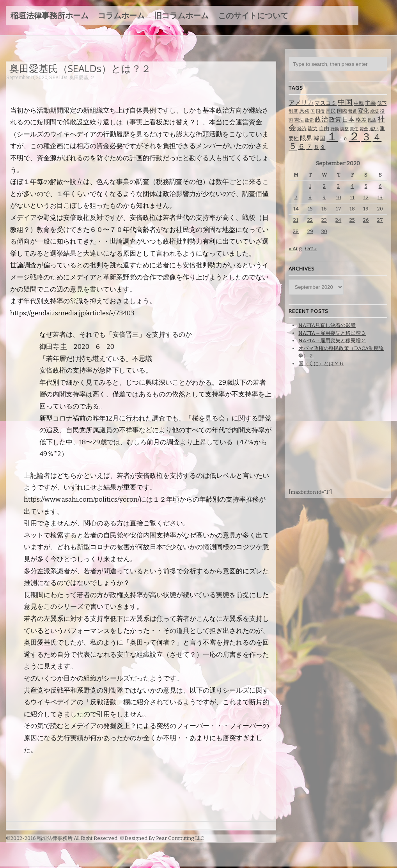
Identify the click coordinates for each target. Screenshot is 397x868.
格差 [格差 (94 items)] (361, 120)
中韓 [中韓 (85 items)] (359, 103)
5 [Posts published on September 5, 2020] (366, 186)
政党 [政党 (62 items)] (309, 120)
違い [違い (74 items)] (374, 129)
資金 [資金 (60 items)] (364, 129)
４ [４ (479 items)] (377, 137)
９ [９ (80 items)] (323, 147)
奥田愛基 (79, 78)
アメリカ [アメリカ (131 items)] (301, 103)
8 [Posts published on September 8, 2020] (310, 197)
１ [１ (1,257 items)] (332, 137)
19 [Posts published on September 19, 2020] (366, 209)
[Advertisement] (148, 89)
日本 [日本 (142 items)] (348, 119)
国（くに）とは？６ (321, 363)
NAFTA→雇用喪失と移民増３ (332, 333)
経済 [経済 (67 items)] (302, 129)
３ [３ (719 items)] (366, 137)
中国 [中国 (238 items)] (345, 102)
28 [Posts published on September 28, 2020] (296, 231)
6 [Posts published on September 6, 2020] (380, 186)
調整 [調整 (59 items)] (344, 129)
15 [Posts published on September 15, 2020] (310, 209)
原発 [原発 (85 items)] (304, 111)
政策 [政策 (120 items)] (335, 120)
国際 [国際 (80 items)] (342, 111)
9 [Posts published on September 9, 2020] (324, 197)
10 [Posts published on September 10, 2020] (339, 197)
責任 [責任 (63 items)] (354, 129)
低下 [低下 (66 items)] (382, 103)
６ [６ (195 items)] (301, 147)
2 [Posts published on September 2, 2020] (324, 186)
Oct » (311, 248)
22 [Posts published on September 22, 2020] (310, 220)
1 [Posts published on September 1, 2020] (310, 186)
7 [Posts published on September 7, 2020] (296, 197)
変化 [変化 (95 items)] (363, 111)
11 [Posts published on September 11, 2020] (352, 197)
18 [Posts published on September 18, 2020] (352, 209)
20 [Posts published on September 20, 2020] (380, 209)
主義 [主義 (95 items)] (370, 103)
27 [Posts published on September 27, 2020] (380, 220)
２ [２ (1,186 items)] (354, 137)
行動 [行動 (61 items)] (335, 129)
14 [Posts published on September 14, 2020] (296, 209)
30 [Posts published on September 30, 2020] (324, 231)
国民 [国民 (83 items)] (331, 111)
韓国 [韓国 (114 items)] (319, 138)
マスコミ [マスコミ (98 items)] (326, 103)
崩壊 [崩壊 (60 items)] (374, 111)
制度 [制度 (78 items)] (293, 111)
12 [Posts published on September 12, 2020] (366, 197)
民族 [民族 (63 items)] (372, 120)
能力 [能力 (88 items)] (313, 128)
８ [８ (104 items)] (316, 147)
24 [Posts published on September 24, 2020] (338, 220)
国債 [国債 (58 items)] (320, 111)
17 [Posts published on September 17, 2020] (339, 209)
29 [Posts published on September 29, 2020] (310, 231)
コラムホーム (121, 16)
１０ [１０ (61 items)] (343, 139)
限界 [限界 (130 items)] (306, 138)
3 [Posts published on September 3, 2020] (338, 186)
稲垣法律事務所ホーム (50, 16)
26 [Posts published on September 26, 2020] (366, 220)
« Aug (295, 248)
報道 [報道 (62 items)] (353, 111)
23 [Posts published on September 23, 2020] (324, 220)
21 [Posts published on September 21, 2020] (296, 220)
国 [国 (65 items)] (313, 111)
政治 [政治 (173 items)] (321, 119)
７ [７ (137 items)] (309, 147)
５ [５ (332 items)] (293, 146)
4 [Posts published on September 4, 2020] (352, 186)
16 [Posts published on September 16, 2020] (324, 209)
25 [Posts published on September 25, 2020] (352, 220)
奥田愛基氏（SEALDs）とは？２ (80, 68)
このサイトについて (253, 16)
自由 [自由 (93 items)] (324, 128)
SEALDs (58, 78)
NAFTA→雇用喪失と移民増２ (332, 340)
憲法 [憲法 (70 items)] (299, 120)
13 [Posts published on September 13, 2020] (380, 197)
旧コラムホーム (181, 16)
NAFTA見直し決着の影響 (327, 325)
